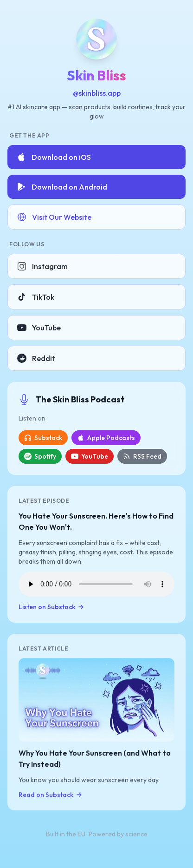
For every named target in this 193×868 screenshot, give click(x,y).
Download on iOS (54, 157)
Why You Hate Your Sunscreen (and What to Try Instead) (95, 759)
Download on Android (62, 187)
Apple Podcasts (106, 438)
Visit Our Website (54, 217)
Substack (43, 438)
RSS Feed (142, 456)
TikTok (36, 297)
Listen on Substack (51, 607)
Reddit (36, 358)
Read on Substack (51, 795)
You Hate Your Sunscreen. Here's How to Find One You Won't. (96, 521)
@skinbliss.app (97, 93)
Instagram (42, 266)
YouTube (39, 328)
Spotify (40, 456)
